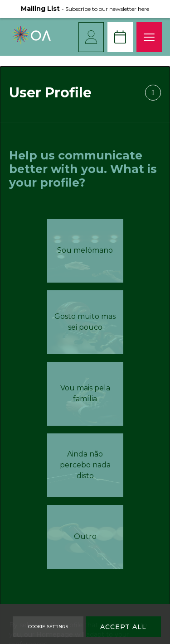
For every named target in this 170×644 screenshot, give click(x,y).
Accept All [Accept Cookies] (123, 627)
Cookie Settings (48, 627)
